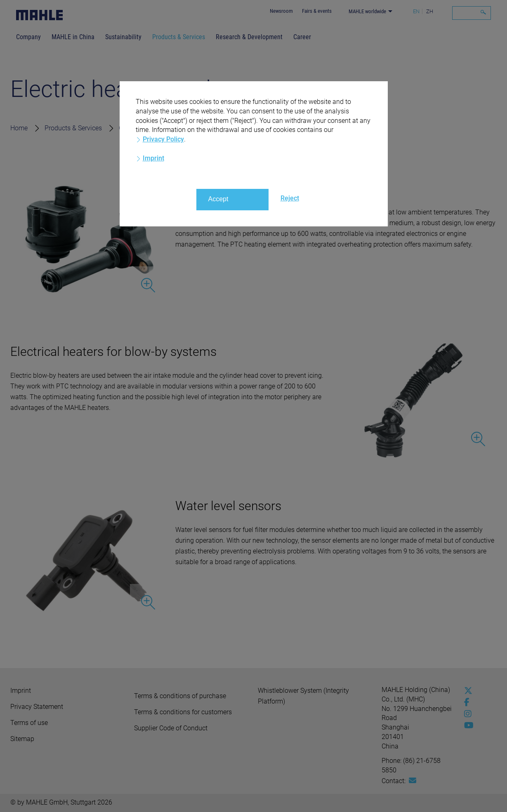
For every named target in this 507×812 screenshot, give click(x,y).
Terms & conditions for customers (183, 712)
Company (28, 37)
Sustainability (123, 37)
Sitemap (22, 739)
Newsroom (281, 11)
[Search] (472, 13)
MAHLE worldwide (367, 11)
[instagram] (466, 714)
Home (19, 128)
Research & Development (249, 37)
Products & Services (179, 37)
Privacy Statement (37, 707)
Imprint (21, 691)
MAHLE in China (73, 37)
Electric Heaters (275, 128)
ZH (430, 11)
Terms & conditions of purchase (180, 696)
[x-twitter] (466, 691)
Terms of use (29, 723)
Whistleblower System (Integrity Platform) (303, 696)
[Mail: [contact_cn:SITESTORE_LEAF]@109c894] (413, 781)
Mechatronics (216, 128)
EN (416, 11)
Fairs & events (317, 11)
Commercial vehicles (149, 128)
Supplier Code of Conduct (171, 728)
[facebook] (466, 702)
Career (302, 37)
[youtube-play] (466, 725)
